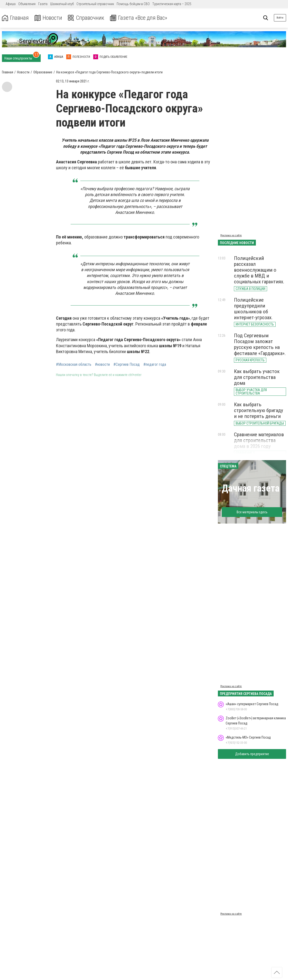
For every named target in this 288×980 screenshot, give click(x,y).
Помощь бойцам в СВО (133, 4)
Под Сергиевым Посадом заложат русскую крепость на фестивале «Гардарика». (260, 344)
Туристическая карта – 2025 (172, 4)
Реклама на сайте (231, 235)
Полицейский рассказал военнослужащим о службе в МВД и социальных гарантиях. (259, 270)
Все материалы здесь (252, 512)
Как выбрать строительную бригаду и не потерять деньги (259, 410)
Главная (15, 18)
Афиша (11, 4)
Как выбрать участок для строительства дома (257, 377)
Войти (280, 18)
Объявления (27, 4)
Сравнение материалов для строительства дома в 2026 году (259, 440)
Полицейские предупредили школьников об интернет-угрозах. (253, 309)
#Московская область (74, 365)
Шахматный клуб (62, 4)
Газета (43, 4)
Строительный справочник (95, 4)
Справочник (86, 18)
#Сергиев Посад (127, 365)
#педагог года (155, 365)
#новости (102, 365)
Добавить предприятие (252, 754)
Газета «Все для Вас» (139, 18)
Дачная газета (251, 488)
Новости (48, 18)
